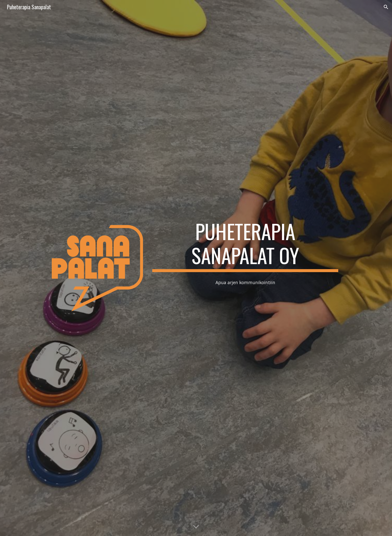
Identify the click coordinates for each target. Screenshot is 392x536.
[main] (245, 246)
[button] (386, 7)
